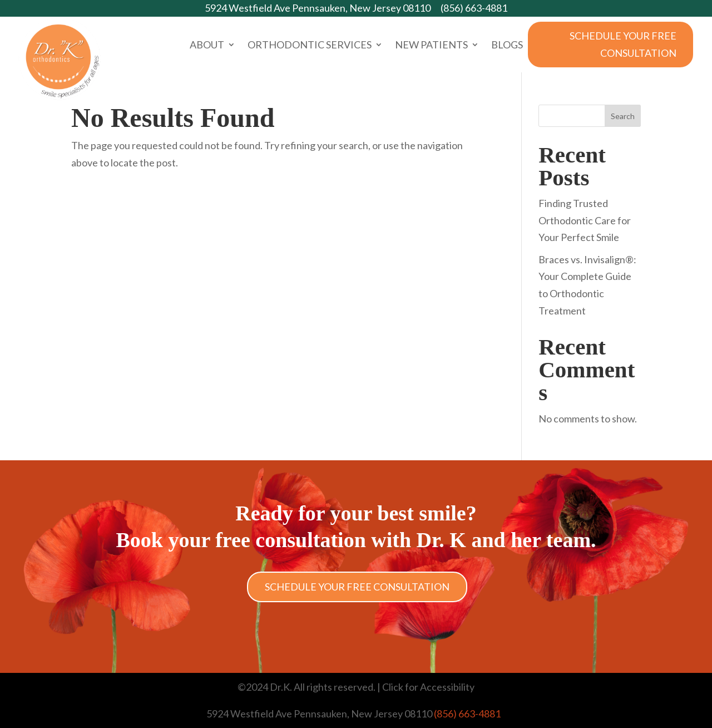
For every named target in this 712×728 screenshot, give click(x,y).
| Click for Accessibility (425, 687)
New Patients (431, 46)
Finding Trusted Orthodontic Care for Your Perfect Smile (585, 220)
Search (623, 116)
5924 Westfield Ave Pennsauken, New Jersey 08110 (318, 8)
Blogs (507, 46)
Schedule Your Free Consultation (623, 44)
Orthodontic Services (310, 46)
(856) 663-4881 (474, 8)
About (207, 46)
